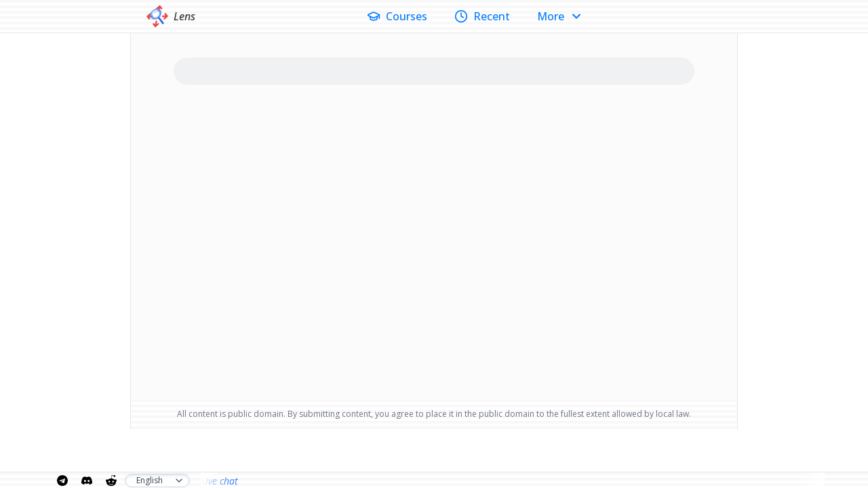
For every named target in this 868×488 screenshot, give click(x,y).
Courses (397, 16)
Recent (482, 16)
